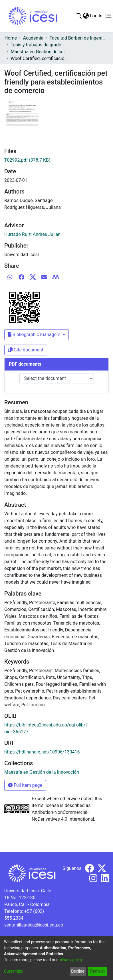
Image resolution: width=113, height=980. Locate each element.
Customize (13, 971)
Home (11, 38)
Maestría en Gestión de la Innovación (39, 52)
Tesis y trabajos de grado (36, 45)
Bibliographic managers (35, 334)
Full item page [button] (25, 785)
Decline (78, 971)
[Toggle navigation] (109, 16)
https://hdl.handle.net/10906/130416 (42, 752)
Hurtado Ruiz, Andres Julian (32, 234)
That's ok (97, 971)
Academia (33, 38)
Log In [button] (96, 16)
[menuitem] (86, 16)
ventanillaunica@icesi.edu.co (34, 925)
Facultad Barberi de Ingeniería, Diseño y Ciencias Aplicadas (78, 38)
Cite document (26, 350)
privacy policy (70, 960)
